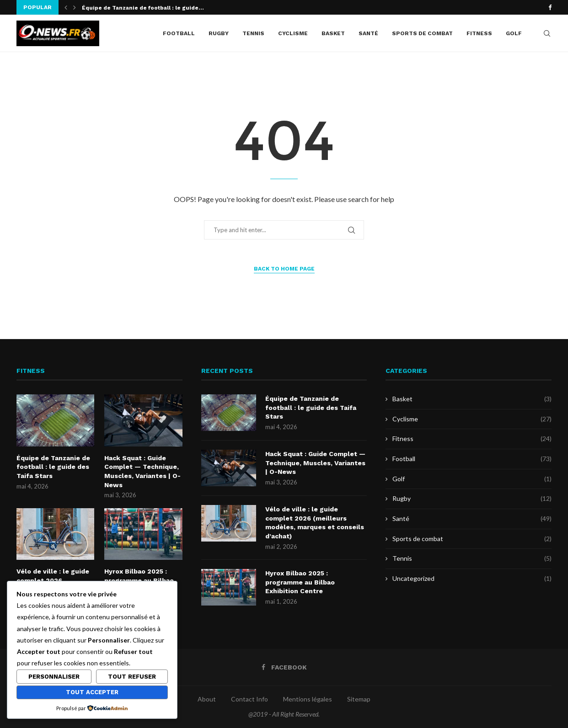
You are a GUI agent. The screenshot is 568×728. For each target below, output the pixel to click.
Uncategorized (472, 579)
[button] (66, 7)
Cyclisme (293, 33)
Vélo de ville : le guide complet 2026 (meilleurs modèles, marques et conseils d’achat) (315, 523)
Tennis (253, 33)
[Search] (547, 33)
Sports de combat (422, 33)
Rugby (219, 33)
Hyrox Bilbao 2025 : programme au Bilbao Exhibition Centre (300, 582)
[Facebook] (550, 7)
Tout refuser (132, 677)
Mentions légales (308, 699)
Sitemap (359, 699)
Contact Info (249, 699)
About (207, 699)
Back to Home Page (284, 269)
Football (179, 33)
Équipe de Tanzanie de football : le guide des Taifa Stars (53, 467)
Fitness (479, 33)
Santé (368, 33)
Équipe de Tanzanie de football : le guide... (143, 8)
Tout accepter (92, 692)
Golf (514, 33)
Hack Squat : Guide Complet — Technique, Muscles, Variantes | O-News (142, 471)
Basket (333, 33)
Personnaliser (54, 677)
